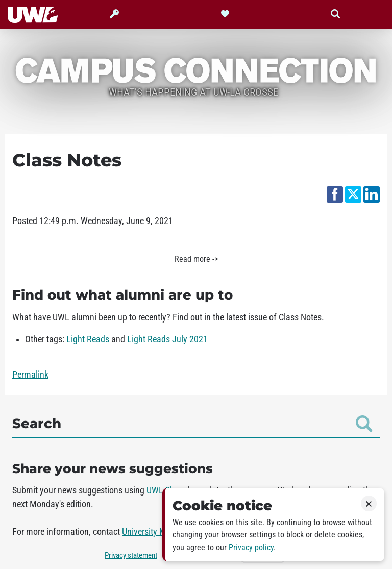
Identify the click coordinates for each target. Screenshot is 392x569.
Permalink (30, 375)
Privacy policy (251, 547)
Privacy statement (131, 555)
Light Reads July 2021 (167, 339)
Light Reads (88, 339)
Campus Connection (196, 69)
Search (192, 424)
